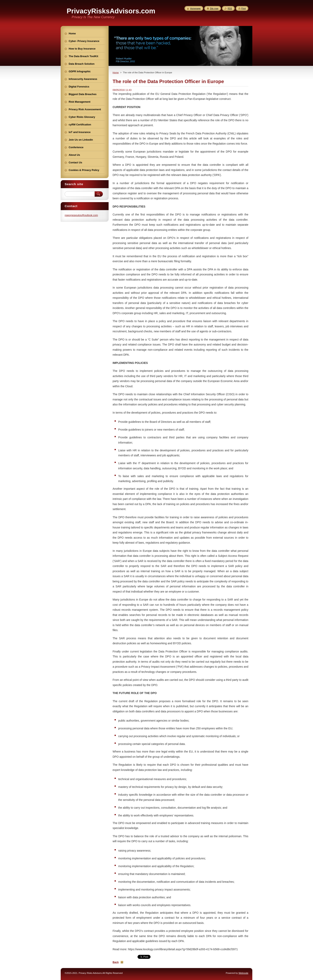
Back (116, 962)
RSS (230, 8)
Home (116, 72)
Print (244, 8)
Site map (214, 8)
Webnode (243, 973)
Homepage (195, 8)
